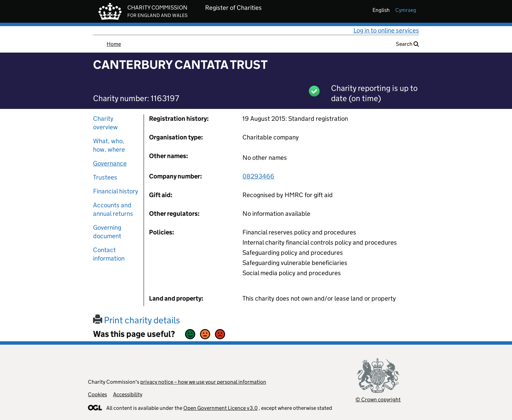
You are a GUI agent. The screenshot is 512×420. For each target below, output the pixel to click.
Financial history (116, 191)
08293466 (258, 176)
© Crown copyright (378, 399)
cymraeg (406, 10)
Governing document (107, 232)
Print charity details (136, 320)
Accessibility (128, 394)
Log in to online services (386, 30)
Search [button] (407, 44)
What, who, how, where (109, 145)
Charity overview (105, 123)
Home (114, 44)
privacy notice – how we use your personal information (203, 382)
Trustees (105, 177)
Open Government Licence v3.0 (221, 408)
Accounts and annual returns (113, 209)
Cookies (97, 394)
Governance (110, 163)
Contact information (109, 254)
